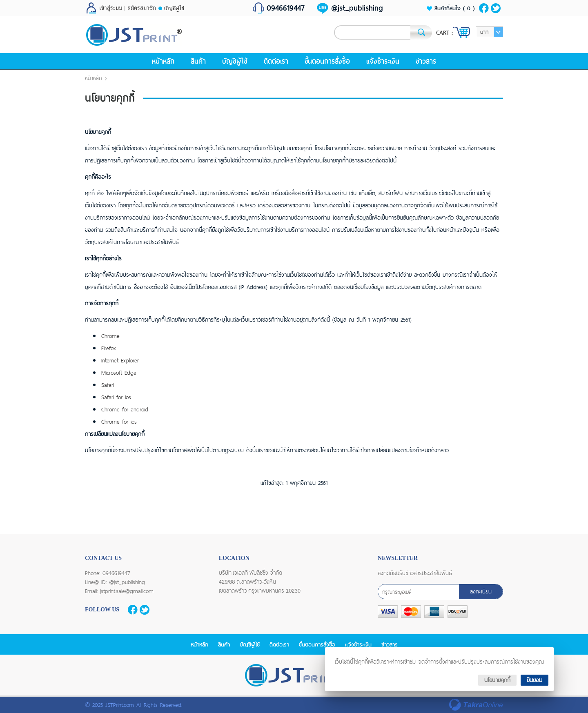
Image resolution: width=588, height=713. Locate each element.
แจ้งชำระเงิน (383, 61)
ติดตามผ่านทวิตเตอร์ (496, 8)
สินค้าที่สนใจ (454, 8)
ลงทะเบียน (481, 591)
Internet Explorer (120, 360)
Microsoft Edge (119, 373)
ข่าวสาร (426, 61)
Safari (108, 385)
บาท (484, 32)
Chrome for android (125, 409)
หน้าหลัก (163, 61)
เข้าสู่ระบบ (111, 8)
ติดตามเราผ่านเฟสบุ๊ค (484, 8)
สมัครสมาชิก (142, 8)
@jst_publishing (357, 8)
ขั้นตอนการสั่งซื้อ (327, 61)
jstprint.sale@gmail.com (127, 591)
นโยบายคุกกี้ (497, 680)
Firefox (109, 348)
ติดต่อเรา (276, 61)
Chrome (110, 336)
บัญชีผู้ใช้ (174, 8)
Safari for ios (116, 397)
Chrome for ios (119, 422)
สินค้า (198, 61)
